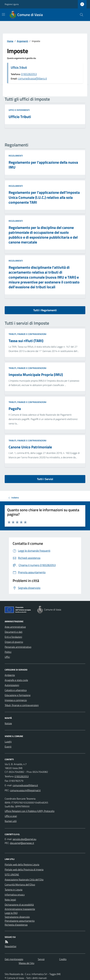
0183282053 (29, 74)
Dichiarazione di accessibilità (19, 905)
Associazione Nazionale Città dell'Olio (24, 880)
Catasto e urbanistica (16, 690)
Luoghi (8, 742)
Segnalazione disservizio (17, 917)
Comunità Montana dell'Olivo (20, 885)
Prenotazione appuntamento (20, 921)
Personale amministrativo (18, 647)
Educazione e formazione (18, 695)
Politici (8, 652)
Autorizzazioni (12, 685)
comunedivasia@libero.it (32, 78)
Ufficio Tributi (19, 67)
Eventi (8, 747)
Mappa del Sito (26, 963)
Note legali (10, 900)
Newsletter (11, 946)
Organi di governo (14, 642)
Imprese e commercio (16, 700)
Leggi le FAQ (11, 913)
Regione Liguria (12, 4)
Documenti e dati (14, 632)
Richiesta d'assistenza (16, 925)
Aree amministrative (15, 627)
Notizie (8, 723)
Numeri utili (11, 821)
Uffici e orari (11, 816)
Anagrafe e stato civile (16, 680)
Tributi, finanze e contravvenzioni (27, 334)
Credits (63, 959)
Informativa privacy (15, 895)
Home (10, 41)
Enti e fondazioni (13, 637)
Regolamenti (16, 156)
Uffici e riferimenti (19, 110)
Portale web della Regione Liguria (22, 864)
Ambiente (10, 675)
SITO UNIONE (12, 874)
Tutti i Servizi (45, 479)
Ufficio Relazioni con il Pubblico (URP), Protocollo (30, 811)
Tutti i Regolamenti (45, 310)
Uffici (7, 657)
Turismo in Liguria (14, 890)
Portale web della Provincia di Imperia (24, 869)
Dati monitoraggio (14, 959)
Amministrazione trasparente (20, 909)
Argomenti (22, 41)
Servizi (41, 959)
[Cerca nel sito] (80, 15)
